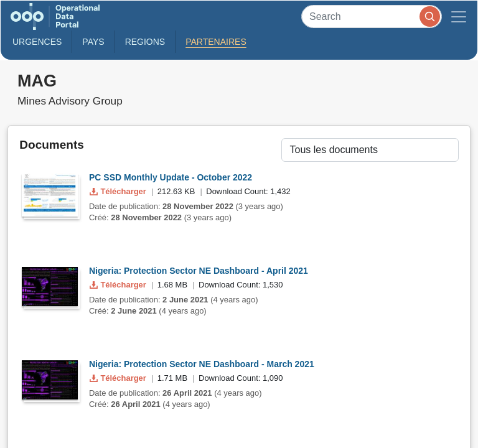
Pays (93, 42)
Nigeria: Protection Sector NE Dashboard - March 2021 (202, 364)
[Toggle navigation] (459, 16)
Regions (145, 42)
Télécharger (119, 191)
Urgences (37, 42)
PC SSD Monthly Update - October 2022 (171, 177)
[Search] (372, 16)
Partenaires (216, 42)
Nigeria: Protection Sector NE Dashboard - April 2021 (199, 271)
